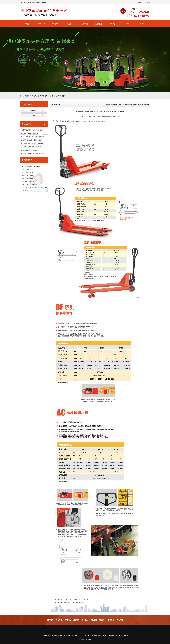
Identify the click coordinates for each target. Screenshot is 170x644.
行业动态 (33, 115)
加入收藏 (147, 2)
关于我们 (84, 24)
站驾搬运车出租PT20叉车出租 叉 (32, 147)
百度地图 (88, 640)
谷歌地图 (82, 640)
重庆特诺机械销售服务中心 (33, 2)
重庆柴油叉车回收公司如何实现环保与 (34, 130)
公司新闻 (33, 111)
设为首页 (140, 2)
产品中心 (41, 24)
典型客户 (70, 24)
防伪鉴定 (99, 24)
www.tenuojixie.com (84, 635)
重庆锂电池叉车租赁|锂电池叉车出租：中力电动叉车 (73, 599)
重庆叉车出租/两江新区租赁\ (31, 150)
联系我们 (142, 24)
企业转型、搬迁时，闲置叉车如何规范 (34, 137)
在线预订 (113, 24)
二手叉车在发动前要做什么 (30, 133)
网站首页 (27, 24)
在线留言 (127, 24)
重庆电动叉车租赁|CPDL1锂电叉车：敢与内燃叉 (72, 602)
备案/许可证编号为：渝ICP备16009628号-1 (103, 635)
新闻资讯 (56, 24)
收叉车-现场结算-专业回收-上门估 (32, 140)
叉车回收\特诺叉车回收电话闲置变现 (33, 143)
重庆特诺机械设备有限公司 (134, 105)
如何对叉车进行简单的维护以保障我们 (34, 154)
